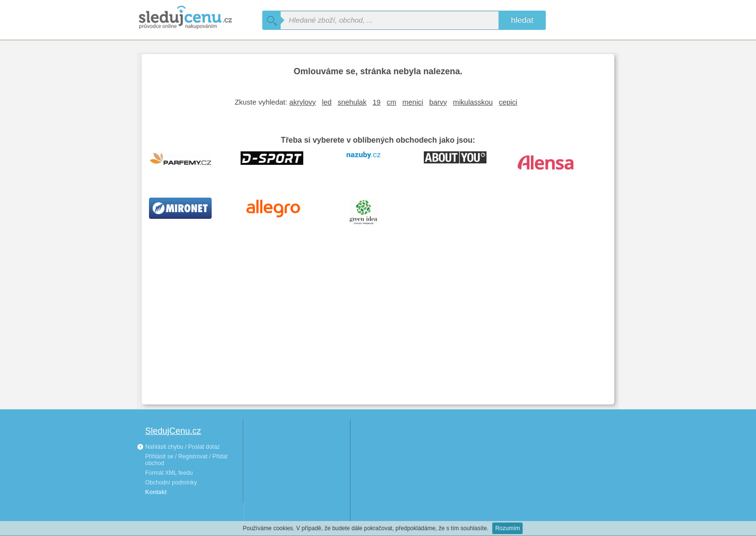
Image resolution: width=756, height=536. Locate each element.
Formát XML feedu (169, 473)
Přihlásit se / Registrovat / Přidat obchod (186, 460)
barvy (438, 102)
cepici (508, 102)
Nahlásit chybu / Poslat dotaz (178, 447)
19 (377, 102)
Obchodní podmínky (171, 482)
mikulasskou (473, 102)
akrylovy (303, 102)
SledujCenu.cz (173, 431)
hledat (522, 20)
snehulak (352, 102)
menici (412, 102)
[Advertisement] (378, 325)
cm (391, 102)
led (327, 102)
